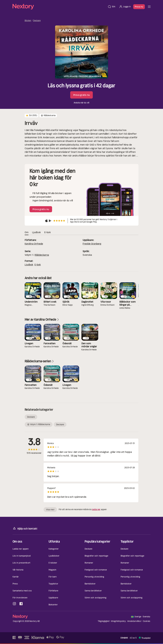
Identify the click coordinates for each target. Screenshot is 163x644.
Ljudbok (29, 265)
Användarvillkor (134, 621)
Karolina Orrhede (34, 244)
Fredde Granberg (92, 244)
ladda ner (96, 509)
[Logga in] (125, 7)
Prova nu (139, 7)
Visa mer (50, 510)
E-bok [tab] (48, 232)
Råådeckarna (42, 255)
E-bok (38, 265)
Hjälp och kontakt (25, 528)
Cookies (147, 621)
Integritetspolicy (118, 621)
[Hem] (59, 7)
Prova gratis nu (82, 95)
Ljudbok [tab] (36, 232)
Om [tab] (27, 232)
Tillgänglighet (104, 621)
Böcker (28, 21)
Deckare (37, 21)
